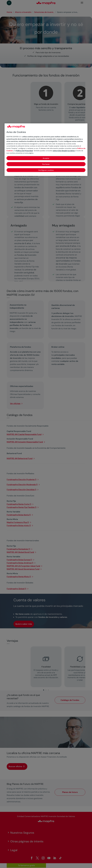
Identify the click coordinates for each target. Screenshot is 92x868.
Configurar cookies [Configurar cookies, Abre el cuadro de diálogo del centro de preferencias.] (46, 170)
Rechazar (46, 164)
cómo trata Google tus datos (64, 151)
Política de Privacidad (24, 151)
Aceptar (46, 158)
